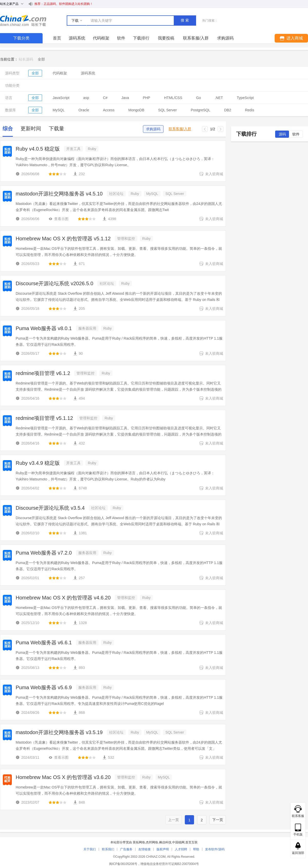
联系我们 (108, 849)
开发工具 (73, 149)
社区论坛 (116, 194)
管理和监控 (126, 239)
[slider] (57, 174)
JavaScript (61, 98)
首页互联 (191, 842)
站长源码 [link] (26, 59)
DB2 (228, 110)
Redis (249, 110)
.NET (219, 98)
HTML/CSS (173, 98)
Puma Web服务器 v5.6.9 (44, 687)
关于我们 (90, 849)
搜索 (185, 20)
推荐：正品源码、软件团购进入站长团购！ (64, 4)
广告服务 (126, 849)
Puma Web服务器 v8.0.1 (44, 328)
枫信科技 (165, 842)
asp (86, 98)
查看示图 (59, 219)
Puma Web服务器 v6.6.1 (44, 643)
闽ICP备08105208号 (123, 864)
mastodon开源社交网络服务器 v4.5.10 (59, 194)
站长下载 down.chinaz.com (23, 21)
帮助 (196, 849)
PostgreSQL (200, 110)
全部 (35, 73)
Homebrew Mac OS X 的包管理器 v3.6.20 (63, 777)
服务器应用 (87, 328)
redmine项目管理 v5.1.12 (44, 418)
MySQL (59, 110)
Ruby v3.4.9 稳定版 (38, 463)
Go (199, 98)
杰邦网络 (152, 842)
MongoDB (136, 110)
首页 (57, 38)
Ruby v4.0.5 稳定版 (38, 149)
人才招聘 (181, 849)
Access (109, 110)
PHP (146, 98)
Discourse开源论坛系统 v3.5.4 (50, 508)
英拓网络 (139, 842)
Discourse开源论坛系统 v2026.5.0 (54, 283)
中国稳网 (178, 842)
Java (125, 98)
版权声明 (163, 849)
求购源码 (153, 129)
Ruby (92, 149)
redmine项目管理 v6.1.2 (43, 373)
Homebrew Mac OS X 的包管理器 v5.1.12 (63, 239)
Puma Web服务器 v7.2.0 (44, 553)
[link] (41, 59)
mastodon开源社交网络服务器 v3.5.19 (59, 732)
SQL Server (167, 110)
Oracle (84, 110)
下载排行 (141, 38)
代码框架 (101, 38)
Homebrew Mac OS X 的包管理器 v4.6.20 (63, 598)
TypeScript (245, 98)
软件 (121, 38)
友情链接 (145, 849)
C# (105, 98)
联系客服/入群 (180, 129)
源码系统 (77, 38)
